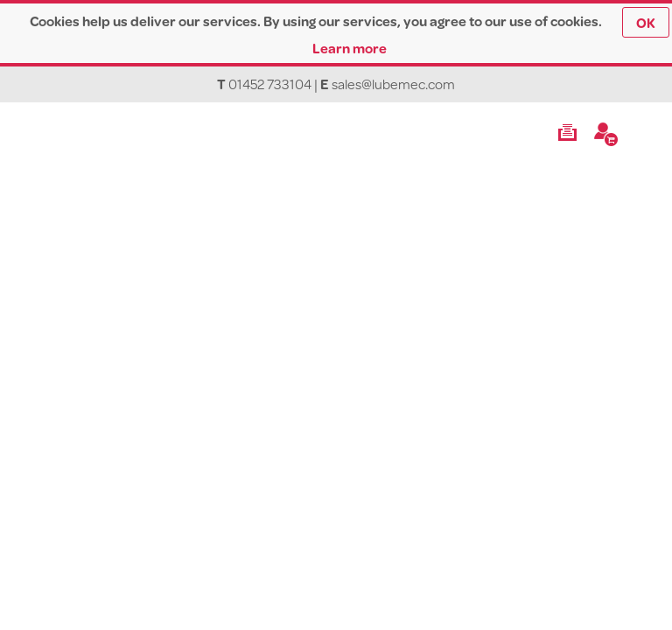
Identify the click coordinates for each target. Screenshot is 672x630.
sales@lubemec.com (393, 84)
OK (646, 22)
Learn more (350, 48)
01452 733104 (270, 84)
